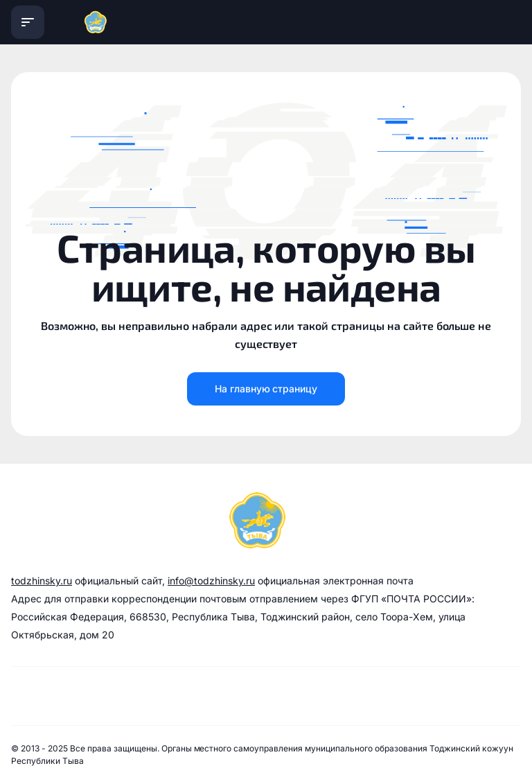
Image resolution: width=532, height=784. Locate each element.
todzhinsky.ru (42, 581)
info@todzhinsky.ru (211, 581)
